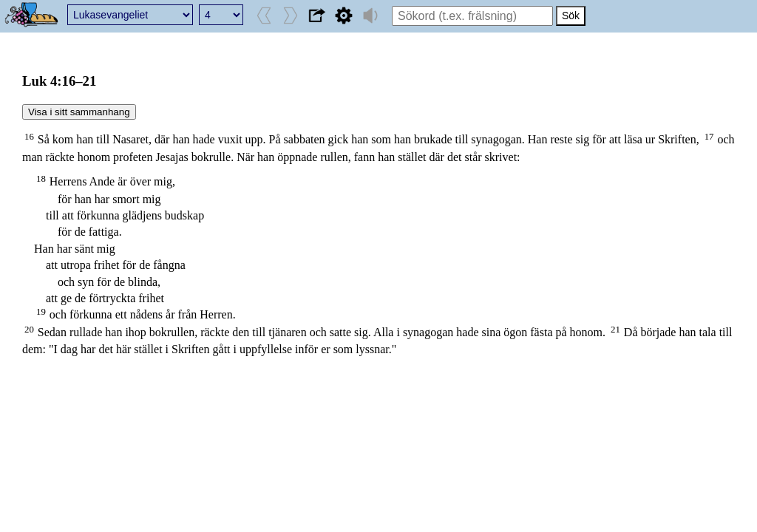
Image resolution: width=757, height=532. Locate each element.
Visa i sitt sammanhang (79, 112)
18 (41, 179)
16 (29, 137)
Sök (571, 16)
